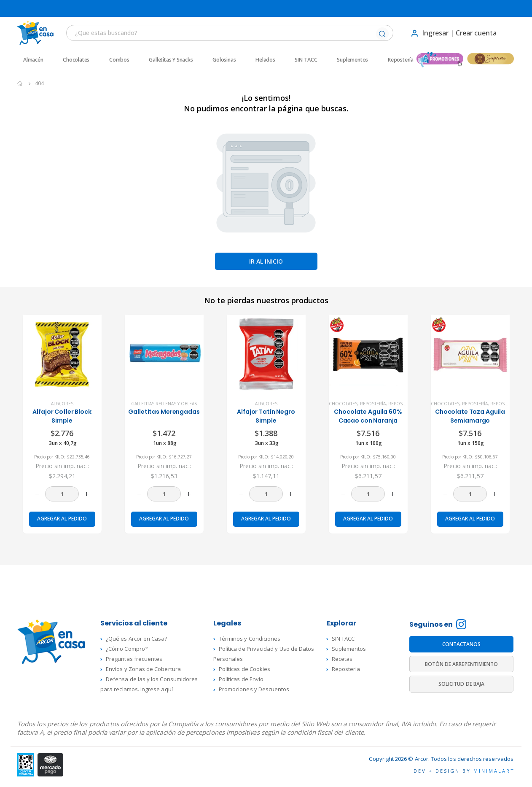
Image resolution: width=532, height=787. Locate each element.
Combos (119, 60)
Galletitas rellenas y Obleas (164, 404)
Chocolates (76, 60)
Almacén (33, 60)
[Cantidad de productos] (62, 494)
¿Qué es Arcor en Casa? (136, 639)
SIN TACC (306, 60)
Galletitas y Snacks (171, 60)
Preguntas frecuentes (134, 659)
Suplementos (352, 60)
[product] (62, 354)
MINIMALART (494, 771)
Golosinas (224, 60)
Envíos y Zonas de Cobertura (143, 669)
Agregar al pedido (62, 519)
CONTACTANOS (462, 644)
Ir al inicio (266, 261)
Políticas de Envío (241, 679)
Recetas (342, 659)
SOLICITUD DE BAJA (461, 684)
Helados (265, 60)
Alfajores (62, 404)
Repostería (401, 60)
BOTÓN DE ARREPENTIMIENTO (462, 664)
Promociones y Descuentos (254, 689)
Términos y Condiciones (250, 639)
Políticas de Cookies (245, 669)
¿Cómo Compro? (127, 649)
